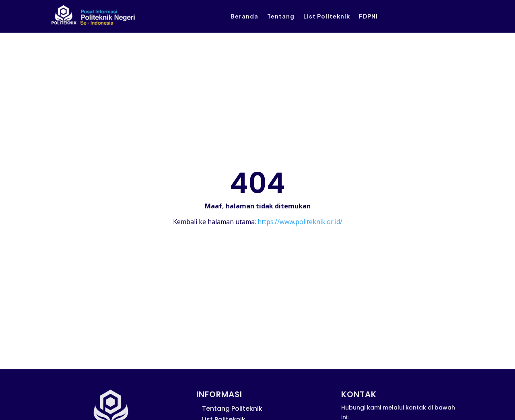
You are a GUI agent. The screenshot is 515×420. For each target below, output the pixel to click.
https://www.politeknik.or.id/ (300, 222)
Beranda (244, 16)
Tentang (281, 16)
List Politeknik (327, 16)
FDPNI (368, 16)
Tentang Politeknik (232, 409)
